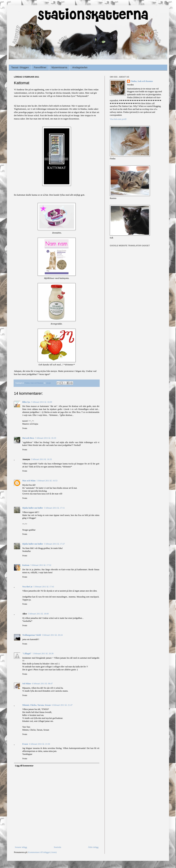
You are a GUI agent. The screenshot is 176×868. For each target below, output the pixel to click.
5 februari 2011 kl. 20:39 (43, 654)
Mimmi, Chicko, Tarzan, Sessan (37, 705)
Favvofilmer (40, 67)
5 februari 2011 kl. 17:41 (44, 587)
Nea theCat (27, 587)
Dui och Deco (28, 438)
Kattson (26, 565)
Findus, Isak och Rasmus (142, 81)
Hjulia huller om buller (33, 508)
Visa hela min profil (118, 119)
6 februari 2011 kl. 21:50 (39, 744)
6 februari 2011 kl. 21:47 (62, 705)
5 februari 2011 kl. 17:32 (41, 565)
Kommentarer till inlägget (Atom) (42, 852)
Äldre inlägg (93, 847)
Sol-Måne (27, 684)
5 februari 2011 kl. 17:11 (54, 508)
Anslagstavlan (80, 67)
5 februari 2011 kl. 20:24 (52, 635)
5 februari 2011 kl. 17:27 (54, 544)
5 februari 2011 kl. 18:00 (38, 614)
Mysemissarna (59, 67)
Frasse (25, 744)
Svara (25, 428)
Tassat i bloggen (20, 67)
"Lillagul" (27, 654)
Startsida (58, 847)
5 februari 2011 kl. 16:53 (47, 481)
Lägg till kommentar (24, 766)
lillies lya (26, 402)
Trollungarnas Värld (32, 635)
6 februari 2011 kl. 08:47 (42, 684)
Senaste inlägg (21, 847)
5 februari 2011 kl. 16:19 (46, 438)
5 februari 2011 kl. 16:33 (41, 459)
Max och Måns (29, 481)
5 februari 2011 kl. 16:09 (42, 402)
